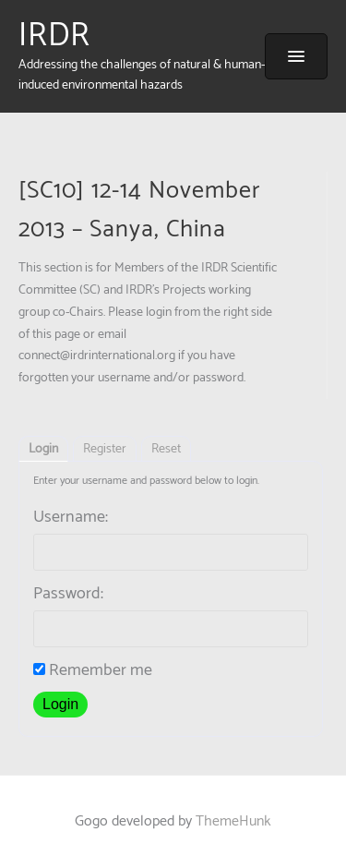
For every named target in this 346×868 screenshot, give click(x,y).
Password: (68, 594)
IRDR (54, 36)
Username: (71, 517)
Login (43, 449)
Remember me (93, 670)
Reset (166, 449)
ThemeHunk (233, 821)
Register (105, 449)
